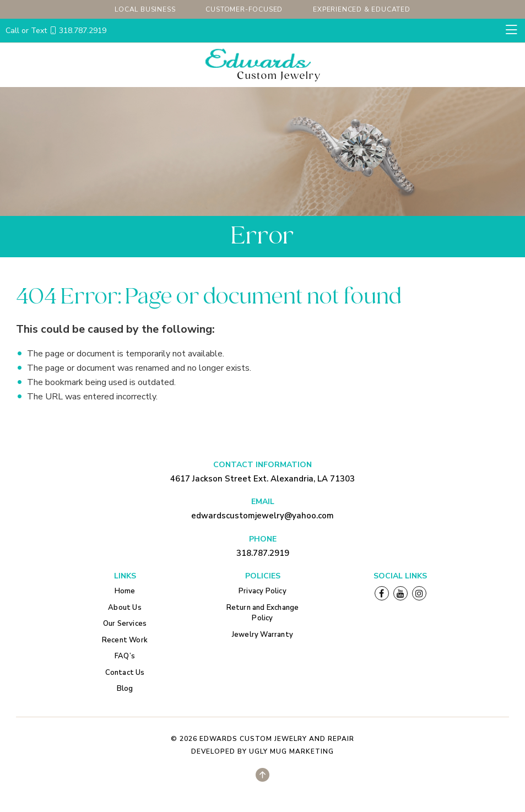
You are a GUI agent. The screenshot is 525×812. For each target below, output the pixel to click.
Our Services (125, 624)
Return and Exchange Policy (263, 613)
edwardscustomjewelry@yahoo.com (262, 516)
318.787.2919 (56, 31)
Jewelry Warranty (262, 635)
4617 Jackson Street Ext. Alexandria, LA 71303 (262, 479)
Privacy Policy (262, 591)
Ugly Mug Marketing (291, 751)
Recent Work (125, 640)
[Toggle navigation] (511, 30)
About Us (125, 608)
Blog (125, 689)
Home (125, 591)
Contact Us (125, 673)
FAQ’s (125, 656)
